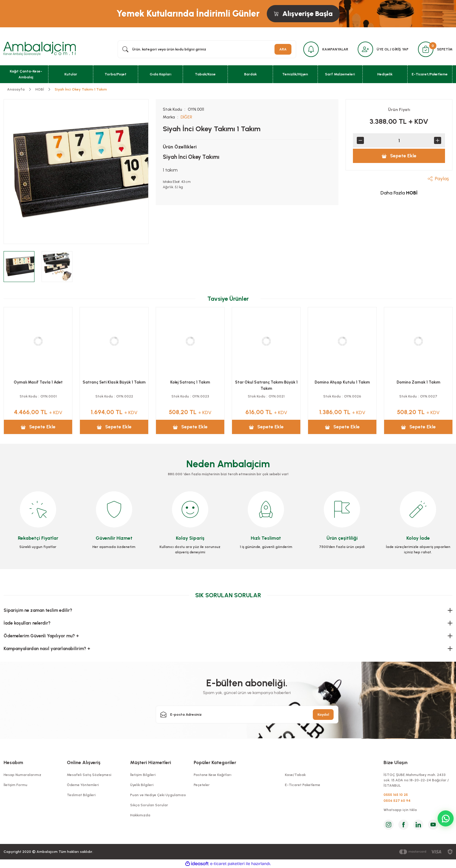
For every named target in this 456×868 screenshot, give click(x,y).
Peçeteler (202, 785)
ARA (283, 49)
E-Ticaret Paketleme (303, 785)
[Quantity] (399, 140)
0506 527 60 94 (397, 801)
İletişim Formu (15, 785)
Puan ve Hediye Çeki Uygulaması (158, 795)
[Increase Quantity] (438, 140)
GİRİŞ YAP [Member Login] (400, 49)
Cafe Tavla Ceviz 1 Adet (418, 382)
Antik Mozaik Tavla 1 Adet (114, 382)
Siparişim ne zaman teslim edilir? (38, 610)
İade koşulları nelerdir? (27, 623)
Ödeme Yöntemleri (83, 785)
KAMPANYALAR (335, 49)
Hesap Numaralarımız (22, 775)
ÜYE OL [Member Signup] (383, 49)
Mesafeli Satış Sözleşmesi (89, 775)
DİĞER (186, 117)
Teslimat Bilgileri (81, 795)
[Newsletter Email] (247, 715)
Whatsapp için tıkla (400, 810)
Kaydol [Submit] (323, 715)
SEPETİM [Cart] (445, 49)
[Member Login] (365, 49)
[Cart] (426, 49)
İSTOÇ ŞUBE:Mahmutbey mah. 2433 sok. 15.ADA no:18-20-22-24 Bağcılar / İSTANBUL (416, 780)
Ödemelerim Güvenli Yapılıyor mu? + (41, 636)
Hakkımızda (140, 815)
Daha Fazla (399, 193)
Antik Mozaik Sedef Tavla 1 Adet (190, 382)
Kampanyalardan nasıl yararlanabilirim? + (47, 649)
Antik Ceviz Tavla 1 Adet (266, 382)
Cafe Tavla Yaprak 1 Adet (342, 382)
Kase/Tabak (295, 775)
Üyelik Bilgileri (142, 785)
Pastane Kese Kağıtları (213, 775)
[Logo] (40, 49)
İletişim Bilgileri (143, 775)
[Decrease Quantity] (360, 140)
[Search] (207, 49)
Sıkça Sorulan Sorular (149, 805)
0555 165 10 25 (396, 795)
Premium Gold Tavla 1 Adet (38, 382)
